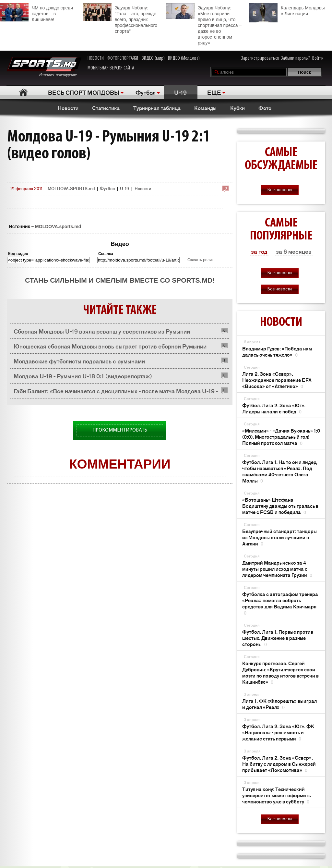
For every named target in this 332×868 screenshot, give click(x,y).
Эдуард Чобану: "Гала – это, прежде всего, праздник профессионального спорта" (120, 18)
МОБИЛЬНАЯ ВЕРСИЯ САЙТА (111, 68)
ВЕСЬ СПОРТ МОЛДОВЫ (84, 92)
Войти (318, 58)
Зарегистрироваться (260, 58)
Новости (68, 108)
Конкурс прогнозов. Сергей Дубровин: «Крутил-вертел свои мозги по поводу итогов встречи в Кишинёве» (280, 672)
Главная (23, 92)
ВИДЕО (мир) (153, 58)
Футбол (146, 92)
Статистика (106, 108)
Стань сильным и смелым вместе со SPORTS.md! (120, 280)
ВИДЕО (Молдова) (184, 58)
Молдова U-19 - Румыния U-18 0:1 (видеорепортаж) (83, 376)
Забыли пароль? (296, 58)
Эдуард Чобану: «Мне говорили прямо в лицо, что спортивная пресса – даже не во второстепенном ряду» (204, 24)
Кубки (237, 108)
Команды (205, 108)
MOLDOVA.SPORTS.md (71, 188)
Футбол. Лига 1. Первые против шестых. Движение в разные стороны (278, 638)
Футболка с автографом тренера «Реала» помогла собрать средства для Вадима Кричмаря (280, 603)
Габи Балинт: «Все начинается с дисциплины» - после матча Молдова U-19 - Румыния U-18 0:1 (116, 392)
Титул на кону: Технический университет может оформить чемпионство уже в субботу (276, 795)
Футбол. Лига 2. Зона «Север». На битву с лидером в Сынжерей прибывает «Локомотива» (279, 764)
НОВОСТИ (96, 58)
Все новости (280, 190)
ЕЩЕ (214, 92)
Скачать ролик (200, 260)
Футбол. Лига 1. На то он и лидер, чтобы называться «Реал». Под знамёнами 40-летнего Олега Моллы (280, 471)
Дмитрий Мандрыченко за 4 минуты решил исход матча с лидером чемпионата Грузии (277, 569)
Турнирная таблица (157, 108)
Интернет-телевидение (44, 67)
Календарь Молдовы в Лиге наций (287, 10)
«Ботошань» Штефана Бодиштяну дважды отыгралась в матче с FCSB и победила (280, 506)
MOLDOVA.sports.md (58, 226)
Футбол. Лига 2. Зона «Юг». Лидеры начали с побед (274, 408)
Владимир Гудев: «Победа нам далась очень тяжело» (277, 351)
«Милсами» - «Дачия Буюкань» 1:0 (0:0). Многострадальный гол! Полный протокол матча (281, 437)
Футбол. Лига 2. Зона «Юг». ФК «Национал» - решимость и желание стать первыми (278, 732)
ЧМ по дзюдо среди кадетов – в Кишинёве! (36, 13)
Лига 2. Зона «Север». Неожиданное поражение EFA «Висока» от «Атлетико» (277, 380)
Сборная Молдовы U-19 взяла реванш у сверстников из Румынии (102, 331)
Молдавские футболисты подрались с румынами (79, 361)
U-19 (180, 92)
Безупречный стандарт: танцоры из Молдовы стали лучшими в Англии (279, 537)
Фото (265, 108)
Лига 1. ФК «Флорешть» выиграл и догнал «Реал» (279, 704)
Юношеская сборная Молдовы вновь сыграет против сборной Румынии (110, 346)
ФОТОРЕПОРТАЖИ (123, 58)
